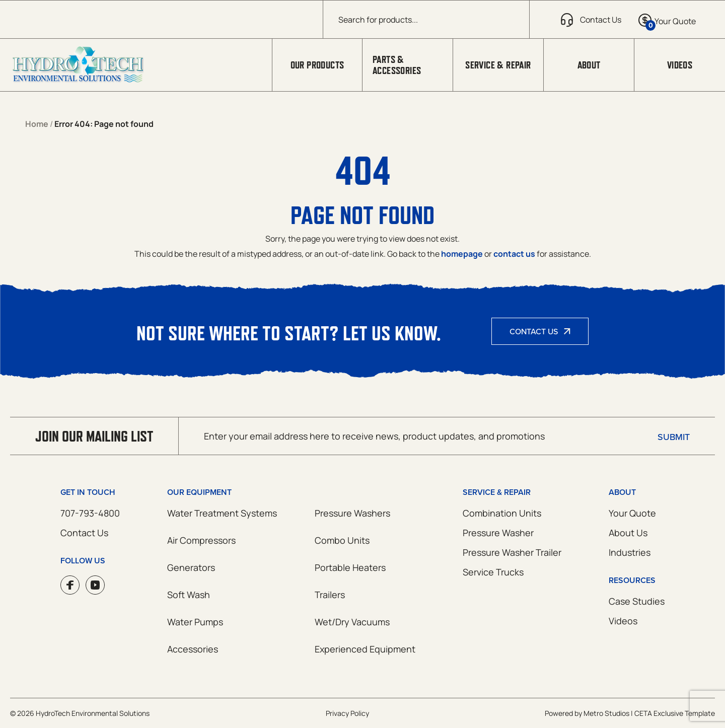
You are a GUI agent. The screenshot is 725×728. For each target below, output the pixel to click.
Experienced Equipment (365, 649)
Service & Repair (498, 65)
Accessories (193, 649)
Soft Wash (189, 595)
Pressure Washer (498, 533)
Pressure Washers (352, 513)
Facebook (70, 585)
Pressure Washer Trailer (512, 552)
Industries (630, 552)
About (589, 65)
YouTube (95, 585)
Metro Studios (606, 713)
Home (37, 124)
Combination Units (502, 513)
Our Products (317, 65)
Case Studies (637, 601)
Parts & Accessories (397, 65)
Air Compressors (201, 540)
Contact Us (534, 331)
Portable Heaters (350, 567)
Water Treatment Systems (222, 513)
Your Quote (632, 513)
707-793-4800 (90, 513)
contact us (514, 254)
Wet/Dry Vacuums (352, 622)
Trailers (330, 595)
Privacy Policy (347, 713)
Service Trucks (493, 572)
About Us (628, 533)
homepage (462, 254)
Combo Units (342, 540)
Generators (191, 567)
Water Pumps (195, 622)
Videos (680, 65)
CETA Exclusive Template (675, 713)
